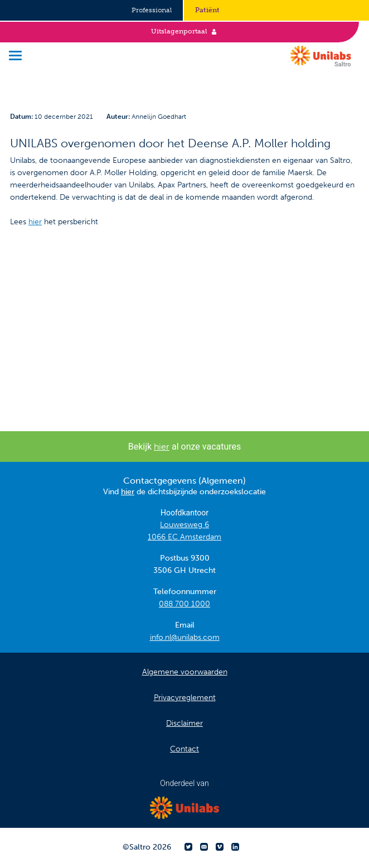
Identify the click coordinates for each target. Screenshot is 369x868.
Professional (152, 10)
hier (35, 222)
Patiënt (207, 10)
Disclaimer (184, 723)
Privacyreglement (185, 698)
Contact (184, 749)
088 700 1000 (184, 604)
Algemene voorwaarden (185, 672)
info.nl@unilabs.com (185, 637)
